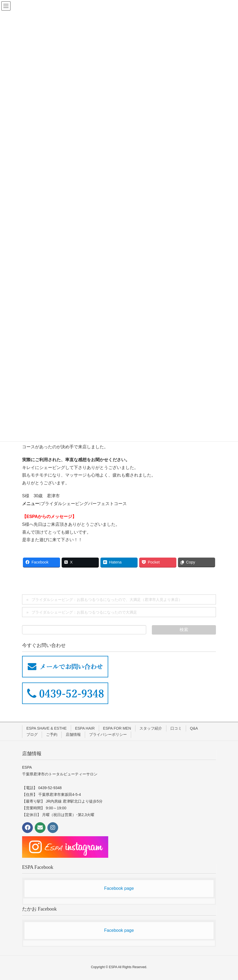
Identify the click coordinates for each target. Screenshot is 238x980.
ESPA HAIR (85, 728)
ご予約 (52, 734)
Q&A (194, 728)
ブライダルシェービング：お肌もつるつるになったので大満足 (84, 612)
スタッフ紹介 (151, 728)
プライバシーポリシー (108, 734)
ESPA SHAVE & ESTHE (47, 728)
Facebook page (119, 888)
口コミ (176, 728)
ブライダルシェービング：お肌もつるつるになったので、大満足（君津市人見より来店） (107, 600)
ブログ (32, 734)
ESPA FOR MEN (117, 728)
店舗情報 (73, 734)
